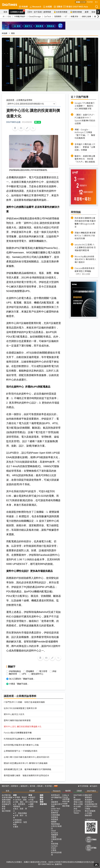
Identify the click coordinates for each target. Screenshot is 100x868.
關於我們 (5, 786)
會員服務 (88, 800)
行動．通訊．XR (21, 802)
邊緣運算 (55, 802)
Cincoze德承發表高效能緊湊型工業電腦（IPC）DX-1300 (85, 271)
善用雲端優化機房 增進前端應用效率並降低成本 (26, 775)
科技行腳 (66, 801)
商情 (13, 33)
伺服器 (54, 837)
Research (35, 7)
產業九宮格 (6, 802)
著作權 (32, 786)
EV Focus (55, 811)
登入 (96, 2)
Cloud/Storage (35, 16)
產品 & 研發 (78, 804)
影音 (66, 7)
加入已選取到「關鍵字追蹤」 (22, 679)
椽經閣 (47, 7)
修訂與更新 (6, 811)
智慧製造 (55, 817)
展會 (4, 806)
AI (4, 16)
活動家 (58, 7)
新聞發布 (15, 786)
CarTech (48, 16)
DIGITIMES (91, 791)
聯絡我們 (88, 815)
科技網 (23, 7)
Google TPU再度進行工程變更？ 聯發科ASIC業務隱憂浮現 (85, 106)
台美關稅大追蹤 (18, 11)
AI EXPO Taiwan (77, 812)
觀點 (42, 797)
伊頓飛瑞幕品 (15, 671)
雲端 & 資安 (78, 802)
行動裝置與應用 (56, 840)
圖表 (16, 827)
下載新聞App (90, 820)
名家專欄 (66, 799)
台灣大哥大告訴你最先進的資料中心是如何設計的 (26, 757)
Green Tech (56, 809)
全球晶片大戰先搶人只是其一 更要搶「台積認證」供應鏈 (85, 147)
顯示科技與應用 (56, 854)
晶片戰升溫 (6, 795)
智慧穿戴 (55, 844)
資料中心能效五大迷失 (14, 714)
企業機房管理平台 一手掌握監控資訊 (21, 751)
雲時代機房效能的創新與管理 (17, 720)
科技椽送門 (6, 804)
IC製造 (54, 850)
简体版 (83, 2)
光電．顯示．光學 (20, 817)
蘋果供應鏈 (76, 12)
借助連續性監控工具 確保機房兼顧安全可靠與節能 (28, 769)
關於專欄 (66, 806)
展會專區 (43, 804)
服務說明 (24, 786)
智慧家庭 (55, 819)
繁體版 (78, 2)
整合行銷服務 (90, 811)
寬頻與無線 (55, 824)
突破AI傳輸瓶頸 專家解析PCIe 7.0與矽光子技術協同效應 (85, 236)
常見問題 (48, 786)
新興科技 (55, 813)
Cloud (53, 831)
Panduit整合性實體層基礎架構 (18, 733)
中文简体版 (84, 786)
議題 (42, 795)
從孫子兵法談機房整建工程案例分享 (20, 708)
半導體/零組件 (20, 16)
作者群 (65, 804)
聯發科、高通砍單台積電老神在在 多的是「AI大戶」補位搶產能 (85, 159)
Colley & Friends (66, 796)
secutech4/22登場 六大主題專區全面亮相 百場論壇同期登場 (85, 247)
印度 (32, 800)
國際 (32, 804)
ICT (66, 16)
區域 (93, 12)
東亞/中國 (34, 802)
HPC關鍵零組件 (56, 799)
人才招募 (88, 813)
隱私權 (40, 786)
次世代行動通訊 (56, 827)
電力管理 (43, 671)
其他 (75, 809)
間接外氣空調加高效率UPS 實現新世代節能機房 (26, 763)
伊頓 (54, 671)
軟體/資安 (75, 16)
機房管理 (13, 674)
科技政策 (18, 820)
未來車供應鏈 (61, 12)
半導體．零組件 (21, 797)
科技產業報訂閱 (91, 804)
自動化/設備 (86, 16)
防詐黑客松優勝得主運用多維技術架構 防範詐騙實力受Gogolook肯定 (85, 222)
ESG (9, 16)
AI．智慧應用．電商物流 (20, 805)
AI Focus (55, 833)
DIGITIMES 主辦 (79, 796)
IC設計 (54, 848)
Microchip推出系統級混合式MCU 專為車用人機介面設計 (85, 259)
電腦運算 (55, 835)
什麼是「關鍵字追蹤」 (19, 684)
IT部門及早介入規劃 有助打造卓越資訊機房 (24, 702)
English (94, 786)
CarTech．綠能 (21, 800)
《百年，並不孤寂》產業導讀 (39, 12)
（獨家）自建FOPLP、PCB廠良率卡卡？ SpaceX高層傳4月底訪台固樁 (85, 119)
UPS (24, 674)
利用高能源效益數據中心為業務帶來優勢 (22, 739)
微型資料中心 (37, 674)
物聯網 (54, 822)
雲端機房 (30, 671)
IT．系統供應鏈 (21, 813)
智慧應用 (58, 16)
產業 (87, 12)
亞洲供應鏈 (55, 815)
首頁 (5, 12)
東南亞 (33, 797)
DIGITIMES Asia (79, 7)
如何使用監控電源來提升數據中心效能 (21, 745)
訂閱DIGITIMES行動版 (91, 808)
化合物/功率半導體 (57, 805)
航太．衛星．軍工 (20, 810)
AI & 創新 (77, 806)
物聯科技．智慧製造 (20, 823)
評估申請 (89, 2)
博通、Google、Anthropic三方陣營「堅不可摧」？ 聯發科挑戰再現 (85, 134)
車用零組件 (55, 795)
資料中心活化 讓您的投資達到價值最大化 (23, 726)
